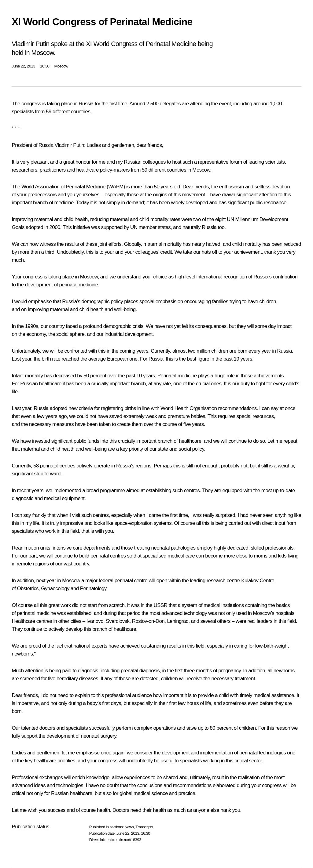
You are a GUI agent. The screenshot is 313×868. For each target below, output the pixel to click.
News (129, 827)
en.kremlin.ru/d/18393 (124, 840)
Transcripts (144, 827)
